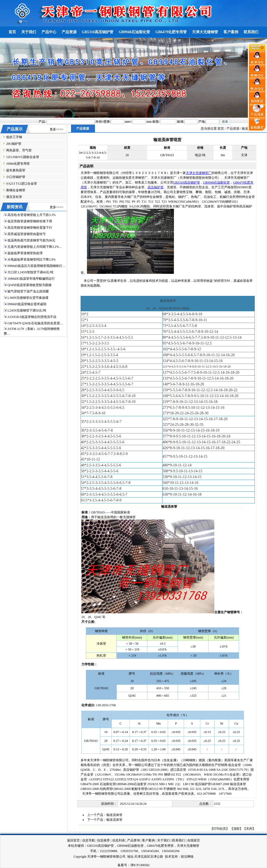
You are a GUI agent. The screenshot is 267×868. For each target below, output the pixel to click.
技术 (168, 857)
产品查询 (133, 840)
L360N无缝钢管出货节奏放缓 (28, 298)
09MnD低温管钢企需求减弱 (27, 304)
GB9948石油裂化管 (217, 182)
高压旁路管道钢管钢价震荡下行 (30, 228)
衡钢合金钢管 (16, 190)
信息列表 (119, 840)
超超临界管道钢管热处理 (25, 253)
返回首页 (73, 840)
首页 (221, 129)
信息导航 (89, 840)
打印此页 (220, 829)
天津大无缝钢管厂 (199, 173)
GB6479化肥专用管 (160, 846)
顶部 (236, 829)
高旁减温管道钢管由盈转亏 (27, 234)
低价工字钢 (14, 137)
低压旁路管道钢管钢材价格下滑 (30, 221)
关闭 (249, 829)
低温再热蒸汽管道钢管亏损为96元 (31, 240)
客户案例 (148, 840)
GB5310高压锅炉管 (187, 182)
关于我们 (164, 840)
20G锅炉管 (14, 144)
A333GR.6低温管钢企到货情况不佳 (32, 317)
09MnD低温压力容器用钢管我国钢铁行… (36, 266)
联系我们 (178, 840)
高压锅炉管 (156, 187)
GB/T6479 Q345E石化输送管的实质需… (35, 323)
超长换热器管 (16, 170)
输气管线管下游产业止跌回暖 (28, 291)
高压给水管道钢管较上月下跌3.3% (32, 215)
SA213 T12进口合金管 (21, 184)
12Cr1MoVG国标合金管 (23, 157)
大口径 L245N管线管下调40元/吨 (30, 272)
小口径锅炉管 (16, 177)
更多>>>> (57, 129)
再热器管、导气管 (19, 150)
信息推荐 (103, 840)
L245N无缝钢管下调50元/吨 (27, 310)
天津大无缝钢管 (188, 846)
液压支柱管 (14, 197)
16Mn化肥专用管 (18, 164)
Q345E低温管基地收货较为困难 (30, 285)
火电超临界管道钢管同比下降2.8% (32, 259)
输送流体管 (114, 815)
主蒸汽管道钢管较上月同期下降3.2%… (35, 247)
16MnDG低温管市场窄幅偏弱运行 (31, 279)
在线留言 (194, 840)
